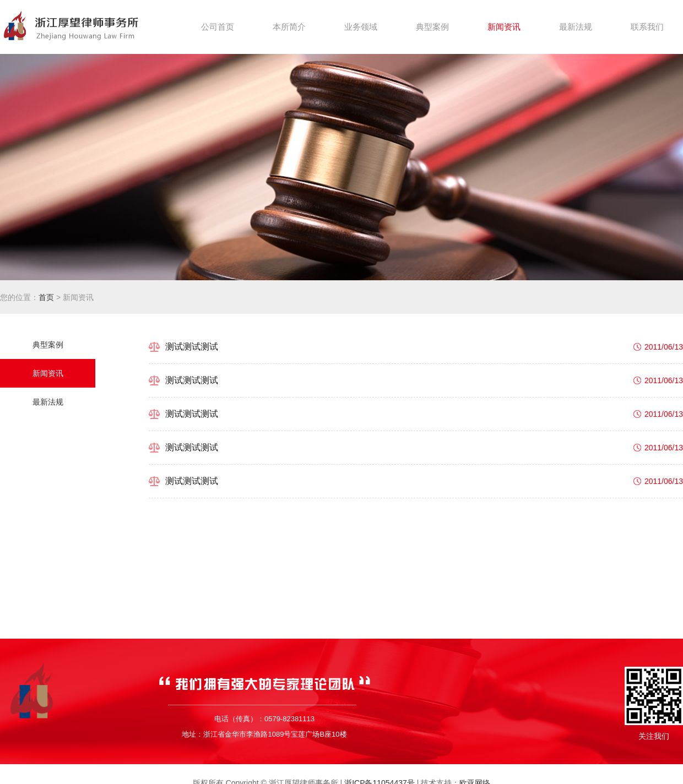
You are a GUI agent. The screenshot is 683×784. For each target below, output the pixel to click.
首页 (46, 297)
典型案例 (48, 345)
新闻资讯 (48, 373)
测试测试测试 (192, 347)
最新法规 (48, 402)
